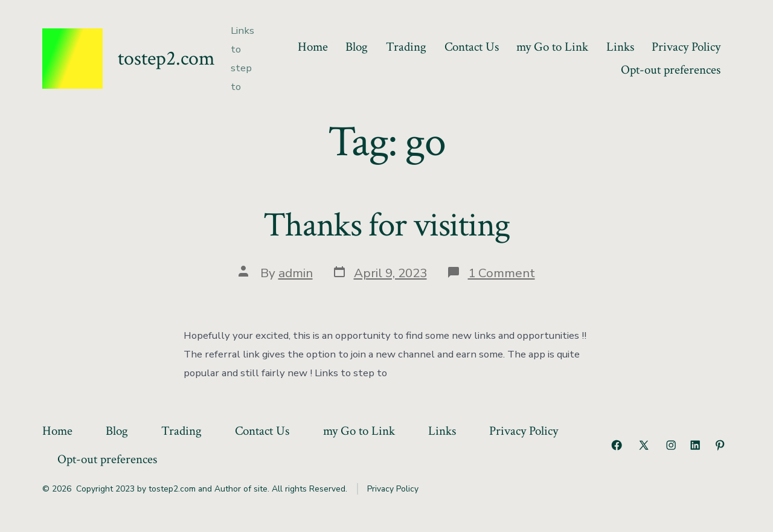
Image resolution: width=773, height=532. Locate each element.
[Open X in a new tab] (644, 445)
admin (296, 273)
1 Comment (502, 273)
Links (620, 47)
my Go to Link (552, 47)
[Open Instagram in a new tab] (671, 445)
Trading (406, 47)
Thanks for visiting (386, 225)
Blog (357, 47)
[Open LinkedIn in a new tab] (695, 445)
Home (313, 47)
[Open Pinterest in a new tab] (720, 445)
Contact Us (472, 47)
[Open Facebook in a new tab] (617, 445)
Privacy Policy (686, 47)
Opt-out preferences (671, 70)
